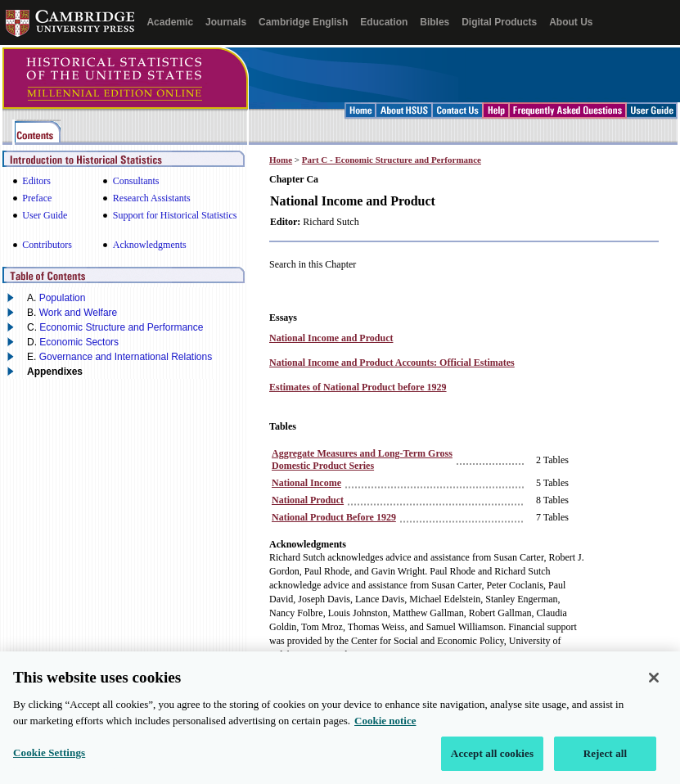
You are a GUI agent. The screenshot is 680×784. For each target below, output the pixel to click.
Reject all (606, 764)
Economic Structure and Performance (121, 327)
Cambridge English (303, 22)
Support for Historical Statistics (175, 215)
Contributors (47, 245)
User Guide (45, 215)
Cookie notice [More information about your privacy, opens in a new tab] (385, 731)
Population (63, 298)
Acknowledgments (150, 245)
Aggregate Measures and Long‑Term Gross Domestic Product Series (362, 460)
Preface (37, 198)
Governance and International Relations (126, 357)
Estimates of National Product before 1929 (358, 387)
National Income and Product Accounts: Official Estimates (392, 363)
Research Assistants (152, 198)
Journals (226, 22)
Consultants (136, 181)
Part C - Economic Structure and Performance (392, 160)
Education (384, 22)
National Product (308, 500)
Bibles (435, 22)
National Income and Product (331, 338)
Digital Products (499, 22)
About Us (571, 22)
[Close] (654, 688)
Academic (170, 22)
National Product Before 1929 (334, 517)
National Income (306, 483)
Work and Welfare (79, 313)
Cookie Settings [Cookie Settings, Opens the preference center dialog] (49, 763)
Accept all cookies (492, 764)
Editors (36, 181)
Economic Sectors (79, 342)
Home (281, 160)
